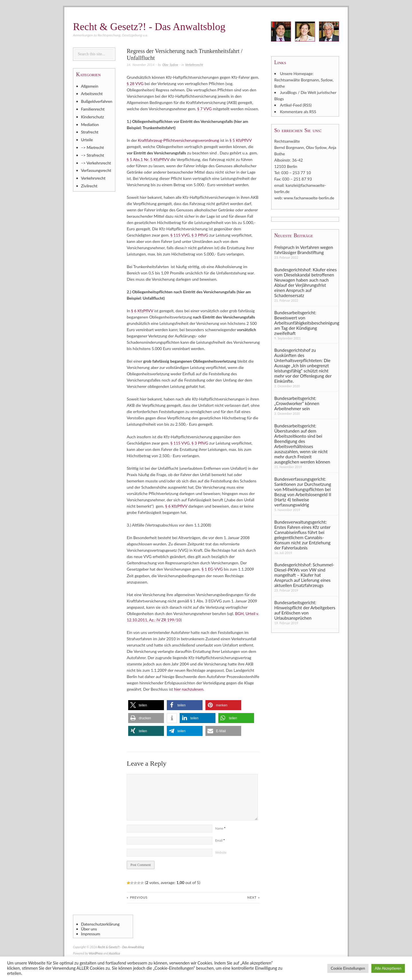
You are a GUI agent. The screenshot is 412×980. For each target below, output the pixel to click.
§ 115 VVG (180, 235)
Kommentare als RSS (298, 111)
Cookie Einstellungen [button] (348, 968)
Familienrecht (93, 109)
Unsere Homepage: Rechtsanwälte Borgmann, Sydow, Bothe (304, 80)
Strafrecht (90, 132)
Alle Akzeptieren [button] (388, 968)
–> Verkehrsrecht (96, 163)
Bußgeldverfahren (97, 101)
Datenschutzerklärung (100, 924)
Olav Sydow (170, 65)
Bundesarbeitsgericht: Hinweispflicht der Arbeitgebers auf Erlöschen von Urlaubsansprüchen (305, 610)
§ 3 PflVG (200, 235)
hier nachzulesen (189, 689)
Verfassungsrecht (96, 170)
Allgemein (90, 86)
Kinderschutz (92, 117)
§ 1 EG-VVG (212, 569)
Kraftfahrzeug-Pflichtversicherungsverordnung (179, 140)
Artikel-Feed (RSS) (296, 105)
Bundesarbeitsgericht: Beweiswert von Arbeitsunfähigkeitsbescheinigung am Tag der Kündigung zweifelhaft (306, 322)
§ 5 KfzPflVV (240, 140)
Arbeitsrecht (92, 94)
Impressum (91, 933)
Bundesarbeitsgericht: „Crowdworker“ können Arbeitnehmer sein (297, 403)
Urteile (87, 140)
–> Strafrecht (93, 155)
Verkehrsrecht (194, 65)
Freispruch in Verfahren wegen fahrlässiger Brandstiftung (304, 249)
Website (221, 852)
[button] (146, 705)
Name (220, 828)
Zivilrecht (89, 186)
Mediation (90, 124)
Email (220, 840)
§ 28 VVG (135, 84)
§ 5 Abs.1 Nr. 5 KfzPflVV (148, 159)
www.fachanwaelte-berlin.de (309, 198)
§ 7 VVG (204, 109)
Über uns (89, 928)
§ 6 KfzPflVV (142, 310)
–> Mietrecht (92, 147)
